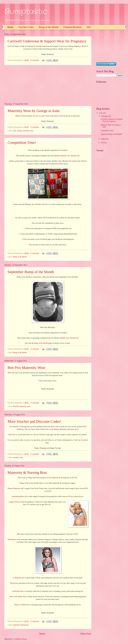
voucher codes (18, 457)
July (103, 143)
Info (89, 27)
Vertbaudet (16, 591)
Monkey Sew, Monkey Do (70, 156)
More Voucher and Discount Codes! (34, 421)
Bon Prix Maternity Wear (26, 368)
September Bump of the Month (31, 272)
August (104, 139)
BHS (19, 534)
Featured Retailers (73, 27)
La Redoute (17, 578)
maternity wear (28, 131)
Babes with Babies (16, 596)
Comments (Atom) (20, 639)
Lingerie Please (14, 502)
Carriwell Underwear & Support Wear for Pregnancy (47, 41)
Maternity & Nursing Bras (27, 472)
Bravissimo (14, 583)
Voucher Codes (26, 27)
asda (15, 131)
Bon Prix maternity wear (21, 406)
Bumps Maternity (14, 488)
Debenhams (12, 539)
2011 (101, 113)
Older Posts (86, 634)
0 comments (35, 60)
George (19, 131)
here (14, 435)
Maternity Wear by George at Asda (33, 111)
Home (10, 27)
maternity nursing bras (21, 625)
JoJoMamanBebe (18, 496)
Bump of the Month (48, 27)
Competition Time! (22, 142)
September (105, 116)
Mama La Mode (20, 605)
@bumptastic (67, 440)
